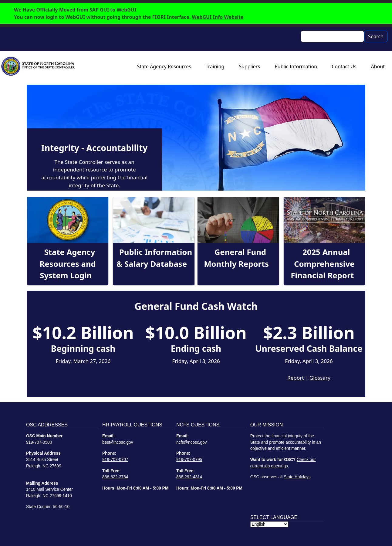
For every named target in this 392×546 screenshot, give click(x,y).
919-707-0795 (189, 460)
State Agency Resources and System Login (68, 264)
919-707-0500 (39, 442)
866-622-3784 (115, 477)
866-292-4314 (189, 477)
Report (296, 378)
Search (376, 36)
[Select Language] (269, 524)
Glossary (320, 378)
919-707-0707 (115, 460)
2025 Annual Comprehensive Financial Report (323, 264)
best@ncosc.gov (118, 442)
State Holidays (297, 477)
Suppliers (249, 66)
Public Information (296, 66)
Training (215, 66)
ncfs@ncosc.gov (192, 442)
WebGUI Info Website (218, 17)
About (378, 66)
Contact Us (344, 66)
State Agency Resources (164, 66)
